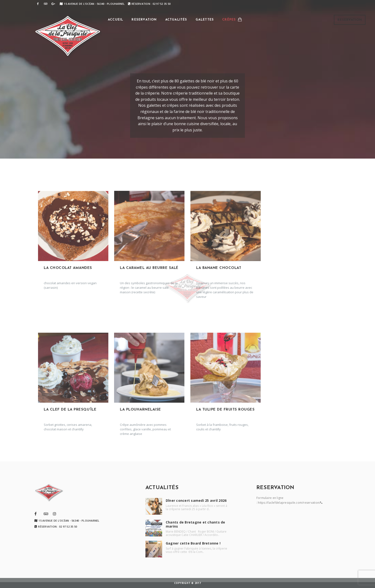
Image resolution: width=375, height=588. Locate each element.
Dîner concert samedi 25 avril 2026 (196, 500)
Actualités (176, 20)
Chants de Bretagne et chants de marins (196, 524)
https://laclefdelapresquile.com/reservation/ (289, 503)
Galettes (205, 20)
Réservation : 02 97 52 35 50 (149, 4)
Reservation (350, 20)
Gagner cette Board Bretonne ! (193, 543)
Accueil (116, 20)
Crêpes (229, 20)
